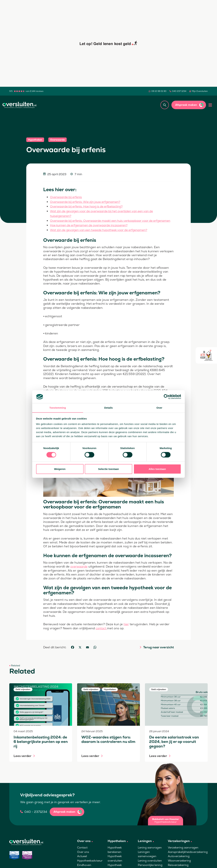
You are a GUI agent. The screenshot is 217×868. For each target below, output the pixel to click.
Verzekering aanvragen (183, 851)
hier (126, 628)
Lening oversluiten (150, 864)
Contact (82, 851)
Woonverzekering (179, 864)
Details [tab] (108, 408)
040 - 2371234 (36, 815)
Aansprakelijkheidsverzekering (188, 856)
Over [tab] (159, 408)
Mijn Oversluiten (200, 91)
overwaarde (79, 570)
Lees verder (22, 760)
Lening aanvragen (150, 851)
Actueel (82, 860)
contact (102, 632)
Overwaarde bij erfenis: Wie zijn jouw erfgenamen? (88, 202)
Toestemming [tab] (58, 408)
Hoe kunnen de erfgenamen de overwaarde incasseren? (92, 229)
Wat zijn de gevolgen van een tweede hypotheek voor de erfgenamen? (103, 234)
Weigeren (60, 469)
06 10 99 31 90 (159, 91)
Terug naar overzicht (159, 651)
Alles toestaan (157, 469)
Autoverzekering (179, 860)
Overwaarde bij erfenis (67, 197)
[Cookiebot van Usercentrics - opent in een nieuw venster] (166, 397)
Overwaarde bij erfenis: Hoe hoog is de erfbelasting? (89, 206)
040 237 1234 (179, 91)
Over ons (83, 856)
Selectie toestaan (109, 469)
